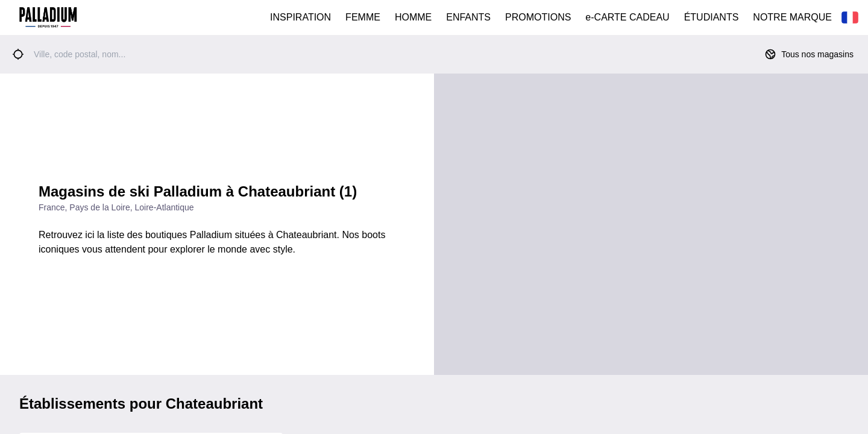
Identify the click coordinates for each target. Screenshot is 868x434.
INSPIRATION (300, 17)
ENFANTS (468, 17)
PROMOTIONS (538, 17)
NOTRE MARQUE (792, 17)
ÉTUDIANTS (712, 17)
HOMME (413, 17)
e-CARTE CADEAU (627, 17)
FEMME (363, 17)
